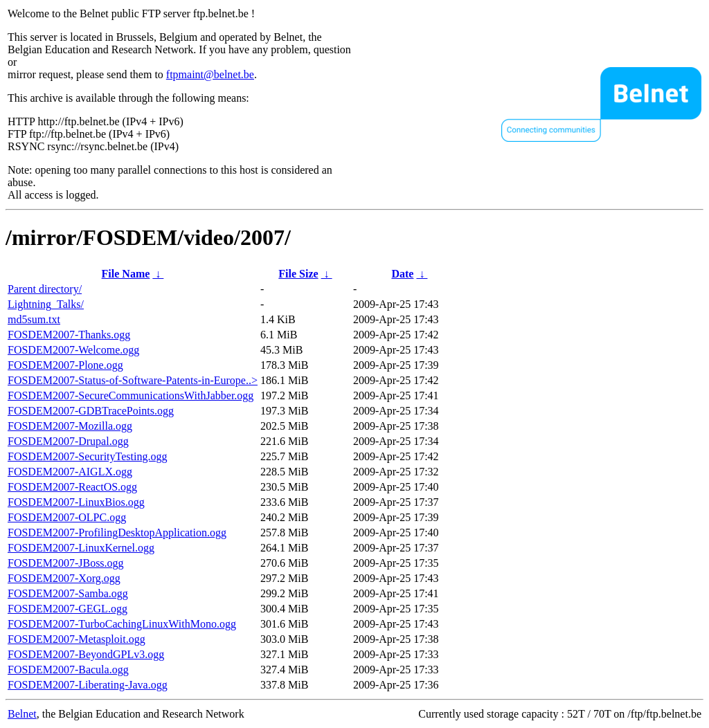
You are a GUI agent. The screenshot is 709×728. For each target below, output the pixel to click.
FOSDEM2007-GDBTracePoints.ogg (91, 411)
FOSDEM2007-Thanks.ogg (69, 335)
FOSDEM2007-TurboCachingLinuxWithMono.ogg (122, 624)
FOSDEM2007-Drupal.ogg (68, 441)
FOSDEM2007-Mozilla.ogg (70, 426)
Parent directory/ (45, 289)
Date (402, 274)
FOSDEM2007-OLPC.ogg (67, 517)
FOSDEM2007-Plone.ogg (65, 365)
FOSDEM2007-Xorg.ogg (64, 578)
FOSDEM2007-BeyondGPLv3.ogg (86, 654)
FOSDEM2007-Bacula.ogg (68, 670)
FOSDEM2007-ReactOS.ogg (72, 487)
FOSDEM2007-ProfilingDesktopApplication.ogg (117, 533)
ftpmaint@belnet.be (210, 74)
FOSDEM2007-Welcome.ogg (73, 350)
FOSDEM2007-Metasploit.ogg (77, 639)
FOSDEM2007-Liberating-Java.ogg (88, 685)
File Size (298, 274)
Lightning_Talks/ (46, 304)
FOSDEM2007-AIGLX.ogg (70, 472)
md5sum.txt (34, 319)
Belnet (22, 714)
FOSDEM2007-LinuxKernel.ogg (81, 548)
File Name (126, 274)
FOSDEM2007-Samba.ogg (68, 593)
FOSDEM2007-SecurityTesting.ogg (87, 456)
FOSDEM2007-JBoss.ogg (66, 563)
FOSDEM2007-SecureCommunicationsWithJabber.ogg (131, 395)
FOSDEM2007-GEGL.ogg (68, 609)
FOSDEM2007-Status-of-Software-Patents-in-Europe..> (133, 380)
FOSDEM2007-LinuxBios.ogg (76, 502)
